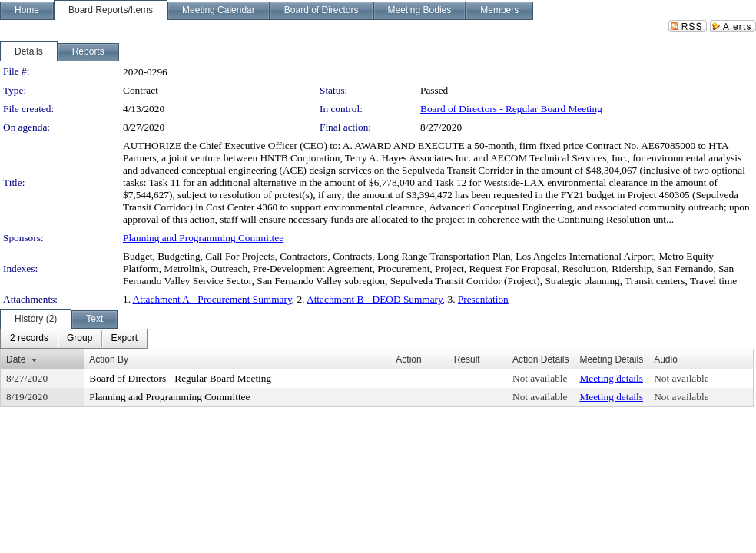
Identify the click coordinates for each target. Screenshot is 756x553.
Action (408, 359)
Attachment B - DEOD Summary (375, 299)
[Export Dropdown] (124, 339)
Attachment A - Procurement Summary (212, 299)
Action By (109, 359)
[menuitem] (29, 339)
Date (16, 359)
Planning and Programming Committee (203, 238)
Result (467, 359)
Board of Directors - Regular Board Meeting (511, 109)
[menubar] (74, 339)
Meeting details (611, 378)
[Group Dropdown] (80, 339)
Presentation (483, 299)
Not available (540, 378)
